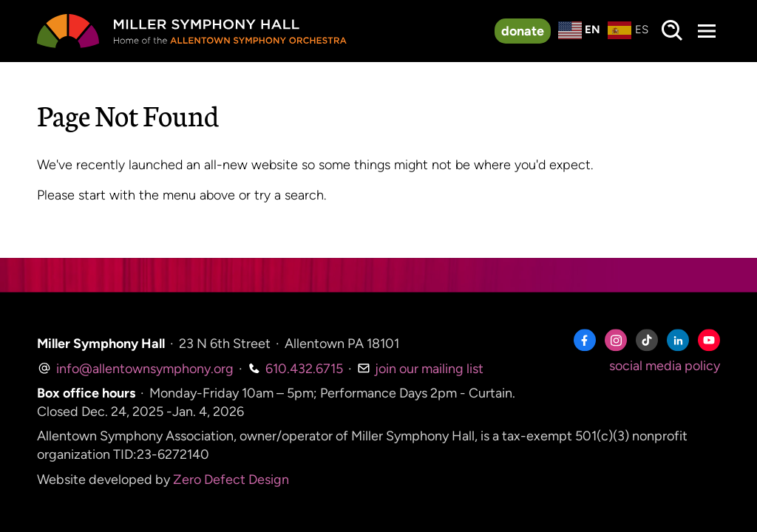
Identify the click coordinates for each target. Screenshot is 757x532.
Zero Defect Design (231, 480)
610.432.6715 (295, 369)
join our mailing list (420, 369)
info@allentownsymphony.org (135, 369)
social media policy (665, 366)
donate (523, 31)
